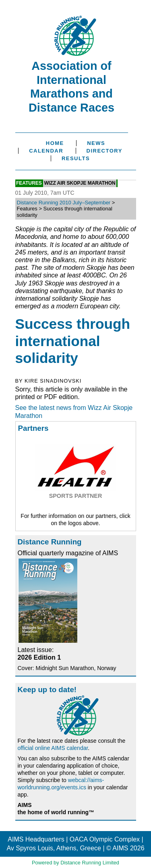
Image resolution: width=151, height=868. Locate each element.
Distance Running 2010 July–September (64, 203)
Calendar (46, 151)
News (96, 143)
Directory (104, 151)
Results (76, 158)
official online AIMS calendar (53, 748)
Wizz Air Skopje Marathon (80, 183)
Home (55, 143)
